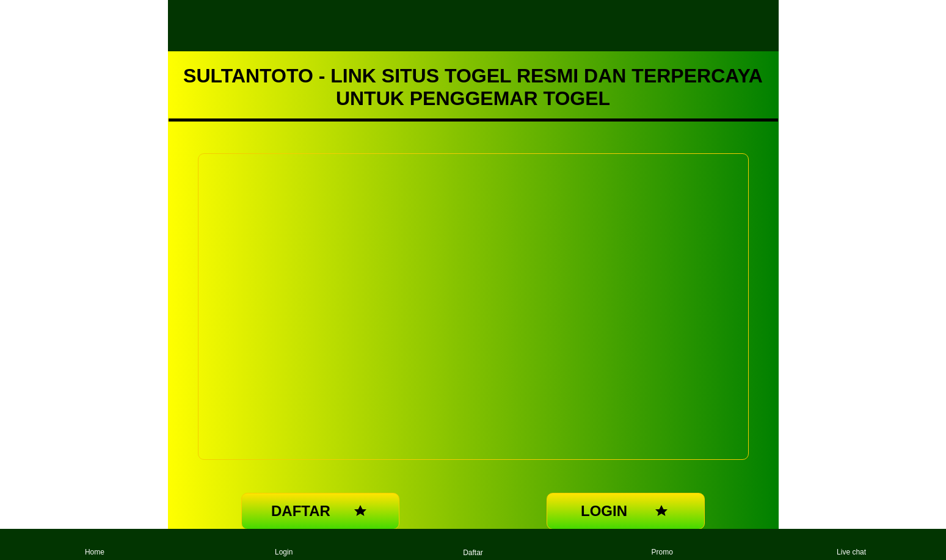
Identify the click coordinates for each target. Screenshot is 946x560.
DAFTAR (320, 511)
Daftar (473, 544)
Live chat (851, 544)
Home (95, 544)
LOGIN (626, 511)
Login (284, 544)
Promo (662, 544)
